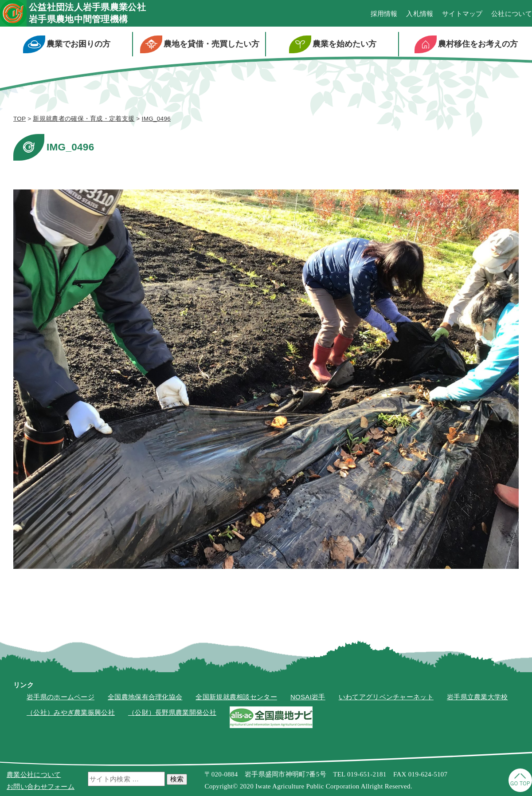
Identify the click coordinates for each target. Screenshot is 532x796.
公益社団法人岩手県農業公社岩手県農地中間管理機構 (87, 13)
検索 (177, 779)
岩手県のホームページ (61, 697)
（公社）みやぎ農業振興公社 (71, 712)
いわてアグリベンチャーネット (386, 697)
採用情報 (384, 14)
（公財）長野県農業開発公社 (172, 712)
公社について (512, 14)
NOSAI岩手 (308, 697)
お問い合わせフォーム (41, 786)
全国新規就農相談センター (236, 697)
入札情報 (420, 14)
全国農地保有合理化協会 (145, 697)
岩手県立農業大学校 (477, 697)
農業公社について (34, 774)
